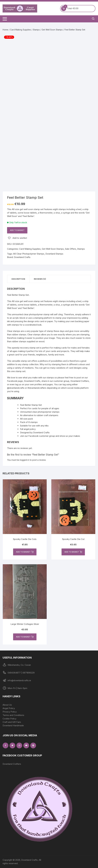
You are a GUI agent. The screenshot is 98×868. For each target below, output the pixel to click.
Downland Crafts (22, 257)
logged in (25, 460)
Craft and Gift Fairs (12, 722)
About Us (7, 705)
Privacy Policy (10, 712)
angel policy (30, 429)
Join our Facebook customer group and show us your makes (50, 436)
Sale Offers (71, 249)
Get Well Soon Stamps (52, 30)
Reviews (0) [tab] (40, 279)
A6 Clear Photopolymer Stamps (29, 254)
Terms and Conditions (13, 715)
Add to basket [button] (25, 552)
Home (5, 30)
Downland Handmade (13, 725)
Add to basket (17, 230)
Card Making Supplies (21, 30)
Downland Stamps (54, 254)
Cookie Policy (9, 719)
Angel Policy (9, 708)
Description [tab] (18, 279)
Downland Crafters (12, 764)
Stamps (36, 30)
